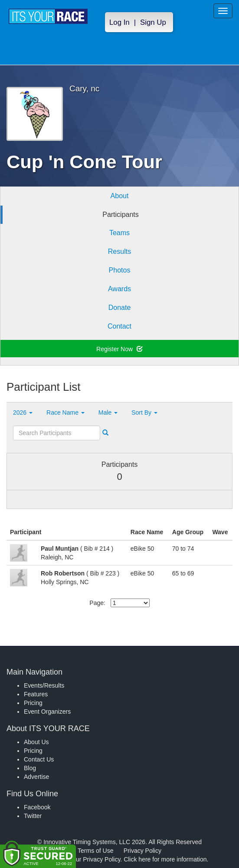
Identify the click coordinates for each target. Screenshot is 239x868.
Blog (30, 768)
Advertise (36, 777)
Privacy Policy (142, 851)
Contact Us (39, 759)
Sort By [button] (144, 412)
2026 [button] (23, 412)
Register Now (119, 349)
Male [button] (108, 412)
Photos (120, 270)
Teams (119, 233)
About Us (36, 742)
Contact (119, 326)
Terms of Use (95, 851)
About (120, 196)
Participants (121, 215)
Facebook (37, 807)
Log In (119, 22)
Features (36, 694)
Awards (119, 289)
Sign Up (153, 22)
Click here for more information (165, 859)
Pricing (33, 703)
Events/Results (44, 685)
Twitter (33, 816)
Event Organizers (47, 712)
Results (119, 251)
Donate (120, 308)
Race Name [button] (65, 412)
